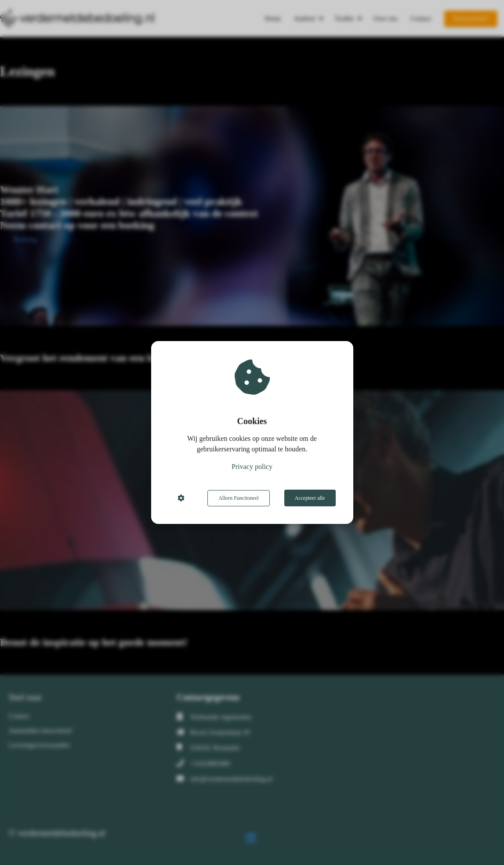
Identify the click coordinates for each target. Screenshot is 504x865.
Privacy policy (252, 467)
